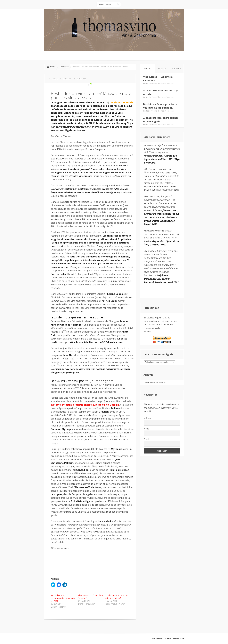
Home (53, 67)
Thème (168, 638)
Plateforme (178, 638)
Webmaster (157, 638)
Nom (146, 429)
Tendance (64, 67)
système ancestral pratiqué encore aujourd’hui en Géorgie (85, 405)
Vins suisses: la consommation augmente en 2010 (63, 598)
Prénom (148, 418)
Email (146, 439)
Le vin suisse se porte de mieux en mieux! (117, 597)
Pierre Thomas (158, 84)
